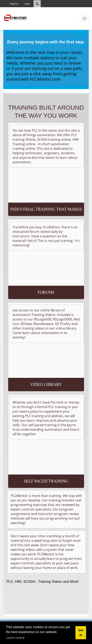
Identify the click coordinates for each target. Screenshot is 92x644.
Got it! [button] (81, 633)
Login (27, 4)
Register (14, 4)
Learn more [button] (16, 638)
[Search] (37, 4)
